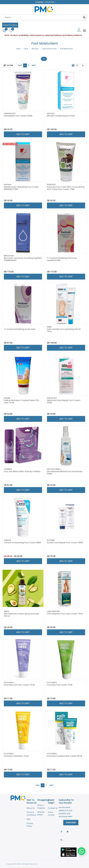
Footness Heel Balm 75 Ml (16, 756)
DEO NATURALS (54, 469)
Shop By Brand (41, 813)
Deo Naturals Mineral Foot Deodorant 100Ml (65, 473)
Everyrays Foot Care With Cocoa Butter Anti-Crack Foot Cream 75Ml (66, 188)
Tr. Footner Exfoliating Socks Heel (20, 329)
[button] (84, 65)
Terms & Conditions (31, 814)
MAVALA (51, 113)
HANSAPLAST (10, 113)
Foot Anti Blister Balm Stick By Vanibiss (22, 471)
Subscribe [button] (71, 823)
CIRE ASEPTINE (53, 611)
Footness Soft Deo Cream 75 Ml (19, 685)
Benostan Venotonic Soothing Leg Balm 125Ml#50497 (23, 259)
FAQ (28, 819)
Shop (26, 49)
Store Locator (51, 814)
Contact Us (53, 808)
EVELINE (7, 398)
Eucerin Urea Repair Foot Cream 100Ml (65, 543)
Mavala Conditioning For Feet (61, 116)
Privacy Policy (30, 825)
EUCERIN (51, 540)
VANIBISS (8, 469)
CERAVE (7, 540)
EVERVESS (51, 185)
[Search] (84, 17)
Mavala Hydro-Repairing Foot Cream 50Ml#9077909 (21, 188)
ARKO (6, 611)
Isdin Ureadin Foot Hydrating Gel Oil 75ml (64, 330)
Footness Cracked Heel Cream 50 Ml (64, 756)
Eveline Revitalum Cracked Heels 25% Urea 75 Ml (22, 401)
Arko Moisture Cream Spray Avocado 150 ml (22, 615)
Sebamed (52, 398)
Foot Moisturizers (67, 49)
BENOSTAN (9, 256)
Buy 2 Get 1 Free (10, 144)
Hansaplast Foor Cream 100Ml (18, 116)
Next (34, 65)
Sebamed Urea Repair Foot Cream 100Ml (64, 401)
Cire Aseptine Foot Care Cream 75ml (65, 614)
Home (18, 49)
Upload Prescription (10, 25)
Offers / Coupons (41, 807)
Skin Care (35, 49)
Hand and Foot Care (49, 49)
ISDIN (49, 327)
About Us (31, 808)
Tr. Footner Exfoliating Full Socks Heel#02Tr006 (62, 259)
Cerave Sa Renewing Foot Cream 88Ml (22, 543)
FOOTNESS (9, 682)
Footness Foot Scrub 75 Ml (60, 685)
